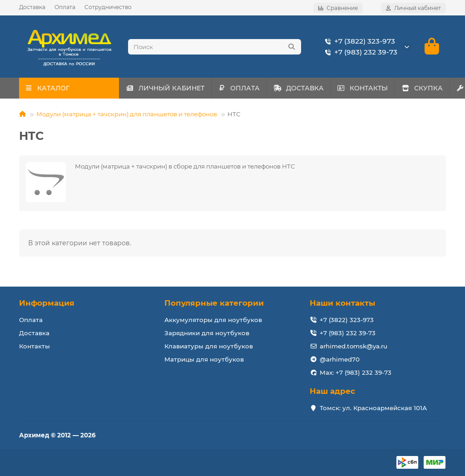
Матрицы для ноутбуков (204, 359)
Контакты (35, 346)
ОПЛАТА (250, 89)
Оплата (65, 7)
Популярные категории (214, 303)
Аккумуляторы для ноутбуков (213, 320)
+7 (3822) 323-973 (358, 41)
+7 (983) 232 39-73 (359, 52)
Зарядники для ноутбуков (207, 333)
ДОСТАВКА (316, 89)
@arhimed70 (340, 359)
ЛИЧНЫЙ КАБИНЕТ (169, 89)
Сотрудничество (108, 7)
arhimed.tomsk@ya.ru (354, 346)
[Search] (215, 47)
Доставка (32, 7)
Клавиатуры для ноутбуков (209, 346)
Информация (47, 303)
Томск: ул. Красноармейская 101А (373, 408)
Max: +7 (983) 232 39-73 (356, 372)
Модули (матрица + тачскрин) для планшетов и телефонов (127, 114)
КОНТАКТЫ (388, 89)
